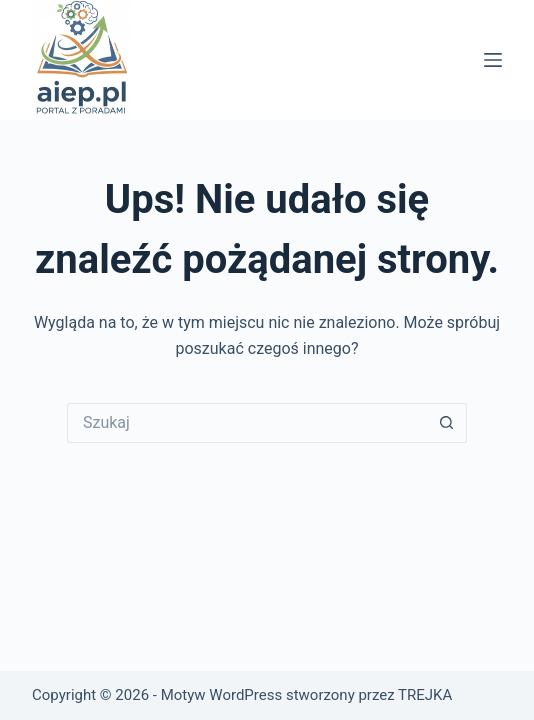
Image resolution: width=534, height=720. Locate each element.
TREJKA (425, 695)
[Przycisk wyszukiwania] (447, 423)
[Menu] (493, 60)
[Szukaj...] (247, 423)
